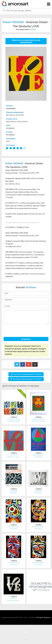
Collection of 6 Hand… (14, 419)
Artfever (33, 29)
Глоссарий (39, 617)
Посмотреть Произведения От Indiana (26, 374)
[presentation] (22, 331)
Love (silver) (14, 598)
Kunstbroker (38, 457)
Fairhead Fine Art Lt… (14, 600)
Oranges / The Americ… (38, 419)
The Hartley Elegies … (14, 527)
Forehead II (14, 491)
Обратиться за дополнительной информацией (26, 41)
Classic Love (14, 455)
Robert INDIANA (13, 22)
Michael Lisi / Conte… (14, 457)
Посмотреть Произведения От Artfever (26, 379)
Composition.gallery (14, 421)
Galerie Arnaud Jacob (38, 421)
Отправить (26, 339)
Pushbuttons (38, 491)
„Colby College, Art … (38, 455)
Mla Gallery (14, 493)
